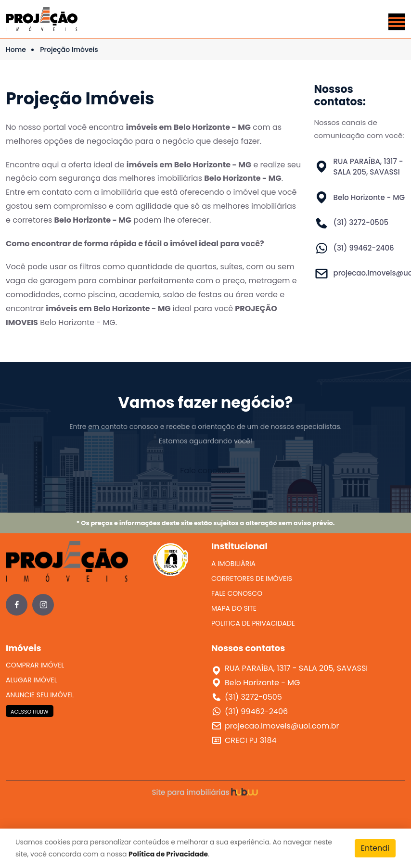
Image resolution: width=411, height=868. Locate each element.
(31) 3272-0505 (361, 222)
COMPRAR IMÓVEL (35, 665)
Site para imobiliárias (205, 792)
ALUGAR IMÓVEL (32, 680)
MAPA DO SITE (234, 608)
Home (16, 50)
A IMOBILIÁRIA (233, 564)
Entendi (375, 848)
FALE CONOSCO (237, 593)
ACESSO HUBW (30, 712)
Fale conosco (205, 471)
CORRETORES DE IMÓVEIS (252, 579)
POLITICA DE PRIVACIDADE (253, 623)
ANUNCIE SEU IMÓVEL (40, 695)
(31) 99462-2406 (364, 248)
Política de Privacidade (168, 854)
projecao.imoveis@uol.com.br (282, 726)
